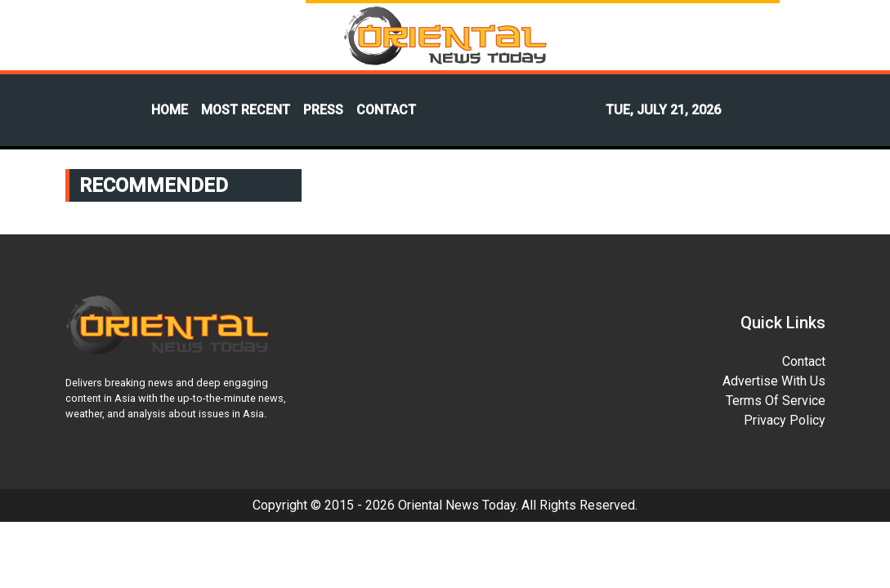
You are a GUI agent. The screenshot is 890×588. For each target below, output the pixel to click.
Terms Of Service (776, 401)
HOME (170, 110)
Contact (804, 361)
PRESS (323, 110)
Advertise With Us (774, 381)
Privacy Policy (785, 420)
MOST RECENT (246, 110)
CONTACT (386, 110)
